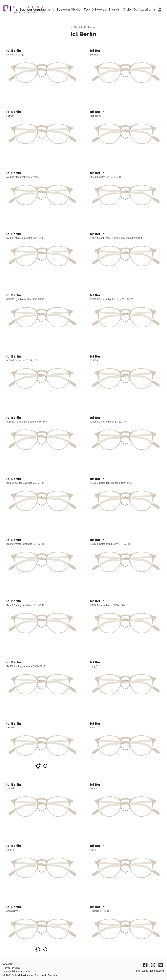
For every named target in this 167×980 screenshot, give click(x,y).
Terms (7, 968)
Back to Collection (83, 27)
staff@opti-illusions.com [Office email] (150, 971)
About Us (8, 964)
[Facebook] (145, 966)
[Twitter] (161, 966)
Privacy (16, 968)
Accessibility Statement (16, 972)
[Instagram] (153, 966)
